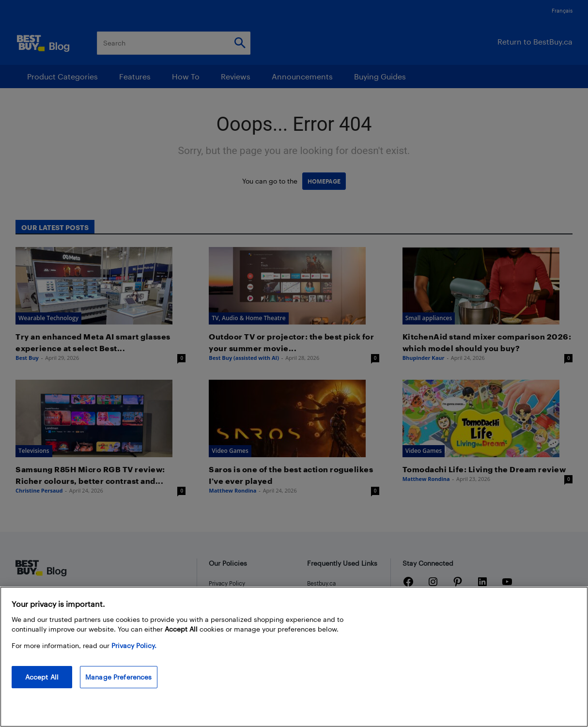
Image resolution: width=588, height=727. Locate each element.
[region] (294, 657)
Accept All (42, 677)
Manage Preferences (119, 677)
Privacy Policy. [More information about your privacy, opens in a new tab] (134, 645)
